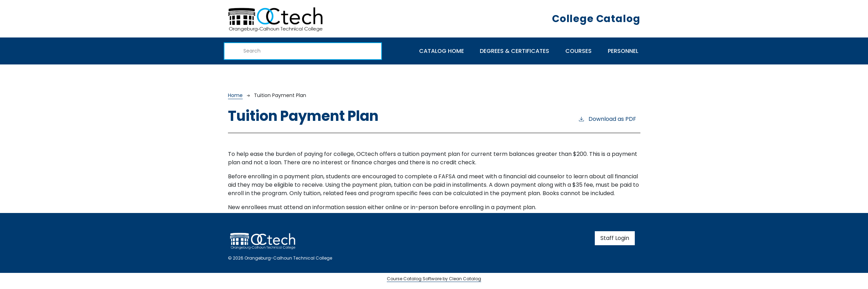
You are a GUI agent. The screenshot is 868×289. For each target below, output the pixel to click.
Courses (578, 51)
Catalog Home (442, 51)
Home (235, 95)
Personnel (623, 51)
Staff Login (615, 238)
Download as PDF (607, 119)
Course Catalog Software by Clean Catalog (434, 279)
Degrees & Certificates (514, 51)
